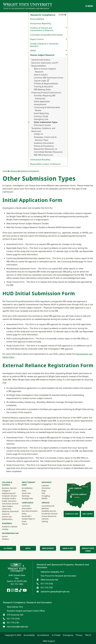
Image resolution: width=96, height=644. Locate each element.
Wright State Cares (88, 550)
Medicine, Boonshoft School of (10, 513)
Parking (45, 521)
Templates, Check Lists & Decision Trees (45, 139)
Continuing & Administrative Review (47, 109)
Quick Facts (26, 493)
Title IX (25, 524)
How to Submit (41, 75)
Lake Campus (7, 506)
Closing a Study (41, 116)
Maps (44, 491)
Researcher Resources (45, 149)
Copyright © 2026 (13, 635)
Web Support (49, 641)
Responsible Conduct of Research (45, 164)
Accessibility (29, 635)
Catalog (5, 529)
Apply (28, 548)
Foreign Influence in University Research (44, 45)
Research (14, 171)
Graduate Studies (9, 498)
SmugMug (49, 496)
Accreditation (27, 488)
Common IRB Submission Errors (49, 78)
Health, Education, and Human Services (10, 502)
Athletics (9, 539)
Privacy (79, 635)
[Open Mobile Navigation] (89, 6)
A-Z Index (8, 548)
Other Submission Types (46, 122)
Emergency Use (41, 119)
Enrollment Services (50, 514)
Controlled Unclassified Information (46, 35)
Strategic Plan (27, 498)
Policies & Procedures (44, 146)
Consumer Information (27, 507)
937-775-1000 (17, 584)
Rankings (25, 496)
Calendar (45, 485)
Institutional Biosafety (40, 160)
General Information (41, 60)
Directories (46, 488)
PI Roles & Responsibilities (46, 84)
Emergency (68, 635)
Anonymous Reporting (40, 23)
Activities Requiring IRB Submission (45, 97)
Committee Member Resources (48, 152)
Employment (48, 548)
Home (5, 171)
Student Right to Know (28, 520)
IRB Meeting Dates (42, 89)
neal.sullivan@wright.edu (17, 627)
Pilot (43, 493)
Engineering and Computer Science (9, 495)
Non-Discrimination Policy (30, 512)
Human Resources (49, 516)
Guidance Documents (44, 143)
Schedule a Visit (72, 514)
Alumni (8, 536)
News (24, 491)
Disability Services (49, 511)
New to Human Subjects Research (45, 70)
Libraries (45, 519)
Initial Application (42, 101)
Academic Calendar (10, 527)
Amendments (40, 104)
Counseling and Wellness (48, 507)
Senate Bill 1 (27, 516)
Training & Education (44, 87)
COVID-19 (38, 134)
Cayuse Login (49, 81)
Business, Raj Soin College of (9, 489)
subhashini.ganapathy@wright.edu (55, 592)
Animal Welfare (37, 19)
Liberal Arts (7, 509)
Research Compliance (30, 171)
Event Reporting (41, 113)
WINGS (44, 498)
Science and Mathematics (7, 518)
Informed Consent (42, 125)
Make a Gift (68, 548)
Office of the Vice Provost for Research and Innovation (26, 9)
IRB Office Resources (43, 155)
